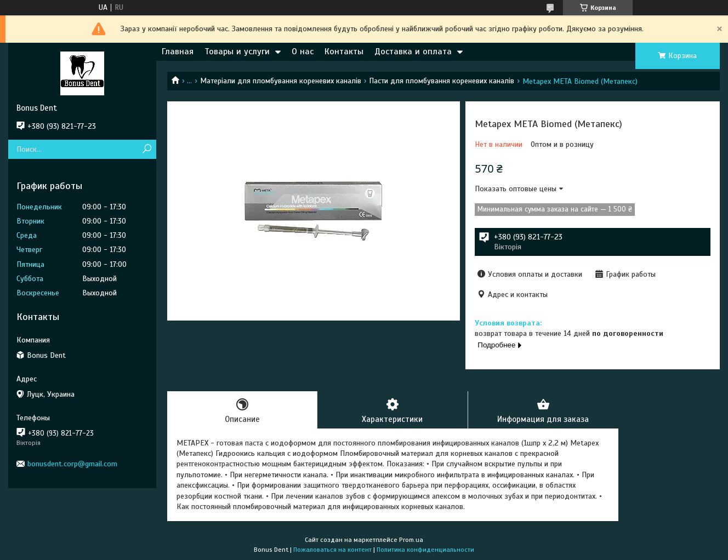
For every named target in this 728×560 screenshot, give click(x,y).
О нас (303, 52)
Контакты (344, 52)
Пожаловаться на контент (332, 550)
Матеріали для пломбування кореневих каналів (281, 81)
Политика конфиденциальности (425, 550)
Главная (178, 52)
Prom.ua (411, 540)
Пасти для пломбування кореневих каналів (442, 81)
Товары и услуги (237, 52)
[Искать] (147, 149)
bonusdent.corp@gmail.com (72, 464)
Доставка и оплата (413, 52)
